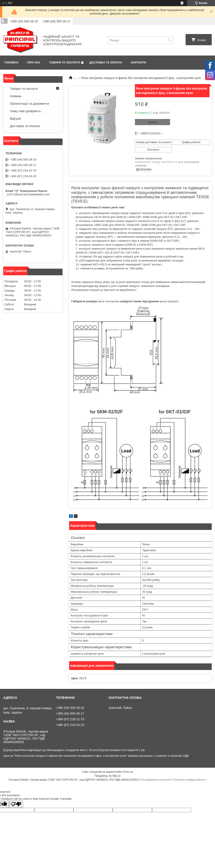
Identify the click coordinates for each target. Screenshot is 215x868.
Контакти (139, 62)
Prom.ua (128, 772)
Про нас (34, 62)
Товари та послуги (64, 62)
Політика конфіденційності (190, 780)
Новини (16, 96)
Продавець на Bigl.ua (107, 776)
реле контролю (109, 301)
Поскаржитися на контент (156, 780)
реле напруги (169, 301)
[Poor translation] (16, 804)
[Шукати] (169, 40)
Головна (11, 62)
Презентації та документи (29, 104)
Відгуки (15, 118)
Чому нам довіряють (25, 111)
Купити (152, 122)
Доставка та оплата (106, 62)
